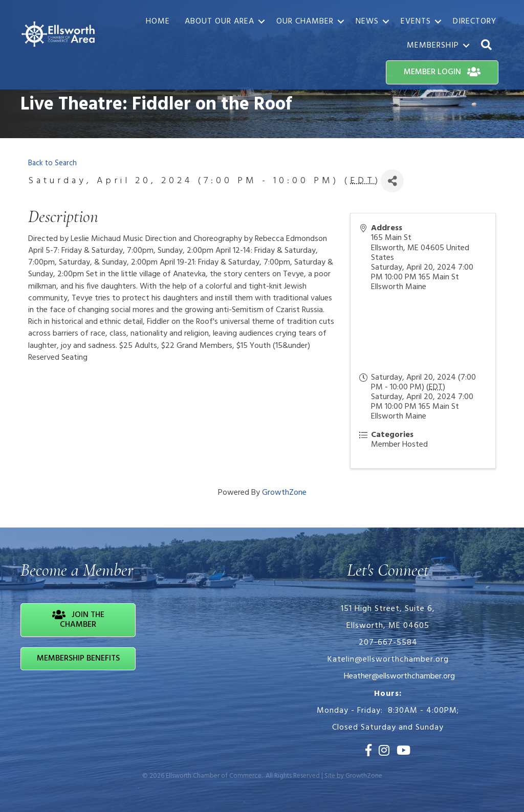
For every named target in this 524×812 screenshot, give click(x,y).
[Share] (392, 181)
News (367, 21)
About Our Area (220, 21)
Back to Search (52, 163)
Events (416, 21)
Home (158, 21)
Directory (475, 21)
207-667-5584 (388, 643)
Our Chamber (305, 21)
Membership (433, 46)
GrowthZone (284, 493)
